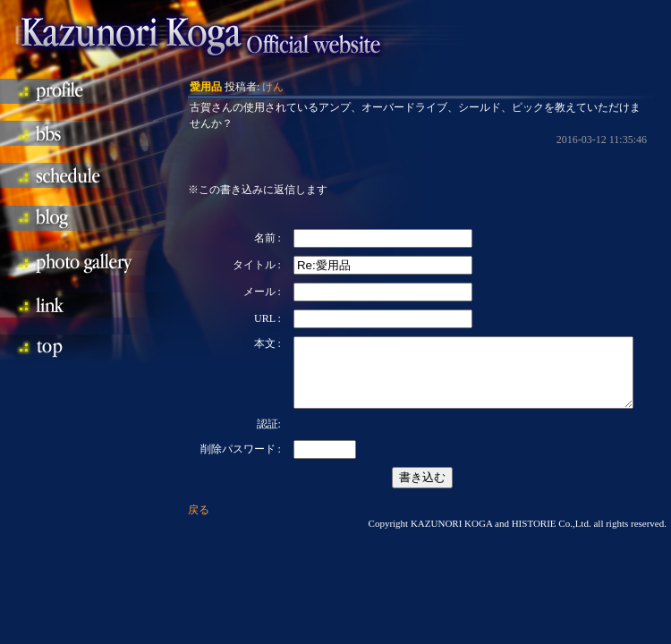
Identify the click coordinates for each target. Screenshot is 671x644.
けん (273, 87)
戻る (199, 523)
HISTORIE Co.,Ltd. (552, 537)
